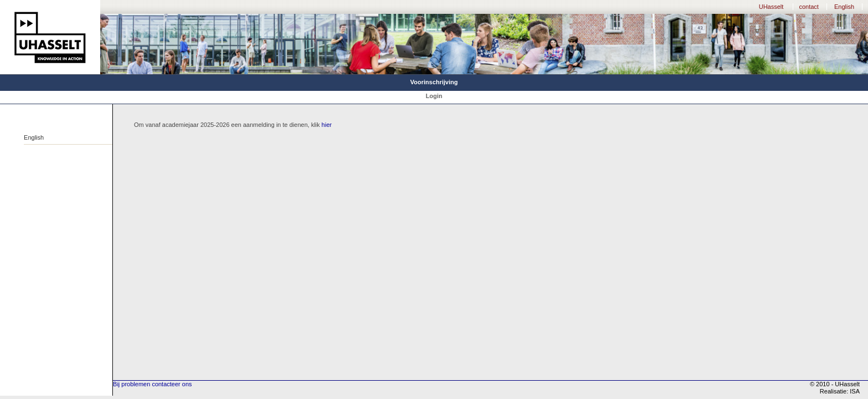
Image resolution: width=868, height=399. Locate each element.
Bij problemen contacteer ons (152, 384)
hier (327, 125)
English (844, 7)
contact (808, 7)
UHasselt (771, 7)
